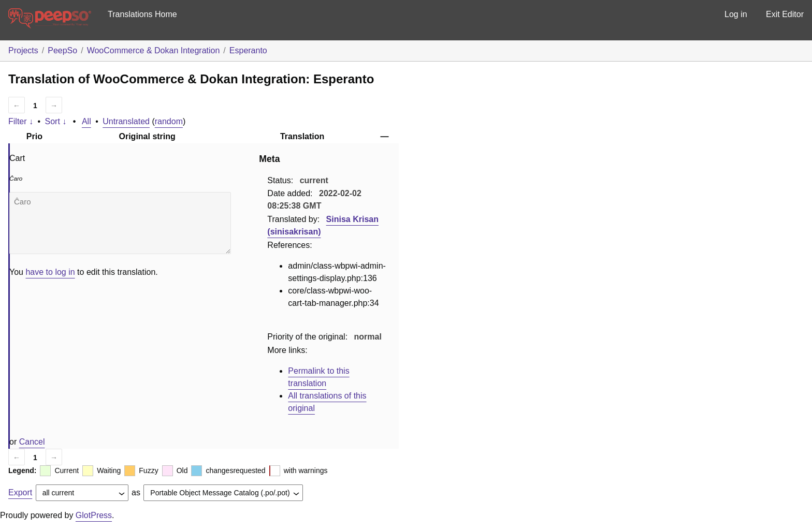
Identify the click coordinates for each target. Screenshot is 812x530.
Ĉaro (120, 223)
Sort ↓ (56, 121)
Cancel (32, 442)
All (86, 121)
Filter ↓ (21, 121)
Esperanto (248, 50)
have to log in (50, 272)
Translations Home (142, 14)
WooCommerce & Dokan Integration (154, 50)
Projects (23, 50)
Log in (736, 14)
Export (20, 492)
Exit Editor (785, 14)
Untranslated (126, 121)
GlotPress (94, 515)
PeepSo (62, 50)
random (169, 121)
